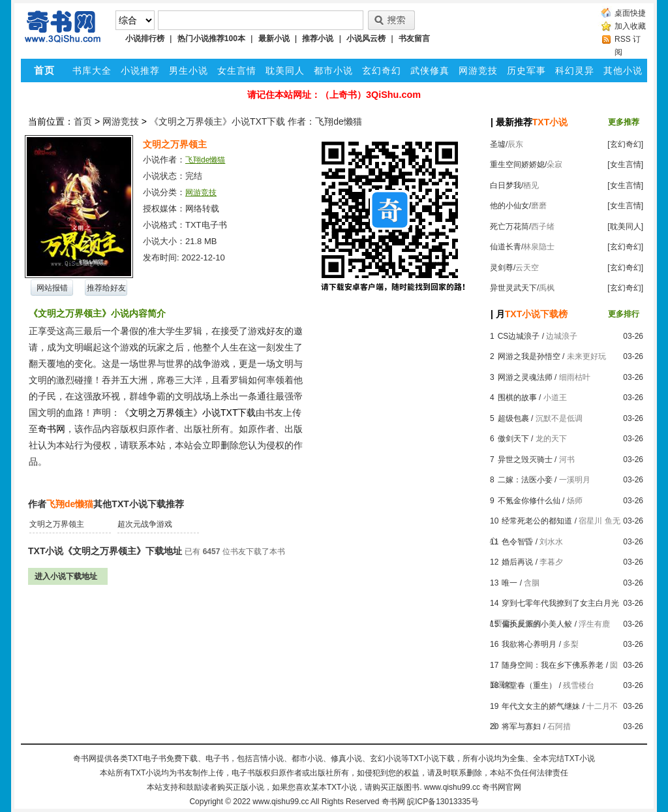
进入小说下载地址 (66, 576)
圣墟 (498, 144)
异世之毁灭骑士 (525, 460)
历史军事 (526, 70)
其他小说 (623, 70)
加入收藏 (630, 26)
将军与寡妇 (521, 726)
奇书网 (393, 802)
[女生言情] (625, 164)
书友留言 (414, 39)
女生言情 (237, 70)
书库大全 (92, 70)
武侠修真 (430, 70)
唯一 (509, 583)
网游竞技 (478, 70)
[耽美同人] (625, 226)
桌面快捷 (630, 13)
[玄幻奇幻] (625, 144)
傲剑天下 (513, 439)
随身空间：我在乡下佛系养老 (553, 665)
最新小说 (274, 39)
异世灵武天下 (513, 288)
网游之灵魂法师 (525, 377)
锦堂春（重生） (529, 685)
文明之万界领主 (57, 524)
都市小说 (333, 70)
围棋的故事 (517, 398)
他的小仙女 (509, 206)
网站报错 (52, 288)
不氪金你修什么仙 (529, 501)
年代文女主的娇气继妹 (541, 706)
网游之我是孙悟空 (529, 356)
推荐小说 (318, 39)
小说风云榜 (366, 39)
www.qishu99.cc (281, 802)
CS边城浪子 (519, 336)
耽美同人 (285, 70)
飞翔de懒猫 (205, 160)
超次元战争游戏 (145, 524)
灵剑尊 (502, 268)
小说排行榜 (145, 39)
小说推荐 (140, 70)
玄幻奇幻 (382, 70)
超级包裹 (513, 418)
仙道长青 (506, 247)
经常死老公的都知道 (537, 521)
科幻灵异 (575, 70)
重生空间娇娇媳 (517, 164)
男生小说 (189, 70)
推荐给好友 (106, 288)
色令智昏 (517, 542)
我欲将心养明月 (529, 644)
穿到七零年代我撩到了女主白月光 (560, 603)
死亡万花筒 (509, 226)
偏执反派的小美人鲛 (537, 624)
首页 (83, 121)
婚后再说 (517, 562)
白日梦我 (506, 185)
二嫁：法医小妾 (525, 480)
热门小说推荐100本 (211, 39)
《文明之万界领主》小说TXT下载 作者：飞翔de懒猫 (256, 121)
